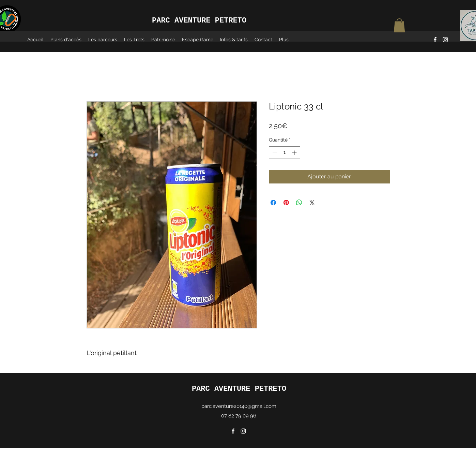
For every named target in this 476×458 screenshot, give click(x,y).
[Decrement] (274, 153)
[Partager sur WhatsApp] (299, 203)
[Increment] (295, 153)
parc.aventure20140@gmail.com (239, 406)
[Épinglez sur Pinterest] (286, 203)
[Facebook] (435, 40)
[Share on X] (312, 203)
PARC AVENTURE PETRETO (239, 389)
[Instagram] (445, 40)
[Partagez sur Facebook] (273, 203)
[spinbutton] (285, 153)
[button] (399, 25)
